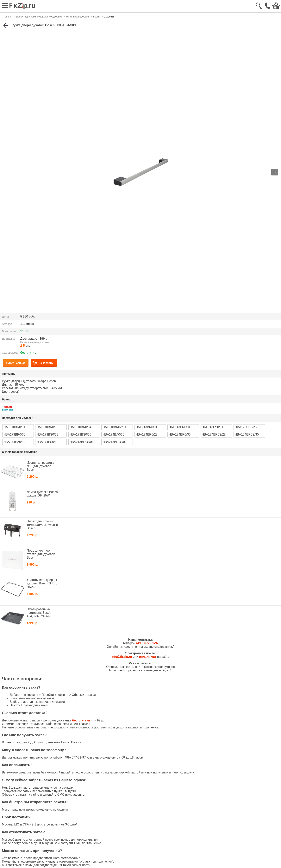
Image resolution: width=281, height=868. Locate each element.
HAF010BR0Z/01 (114, 427)
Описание (9, 374)
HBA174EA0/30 (14, 442)
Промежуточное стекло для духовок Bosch (41, 554)
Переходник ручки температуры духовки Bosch (42, 525)
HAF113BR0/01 (147, 427)
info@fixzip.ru (122, 657)
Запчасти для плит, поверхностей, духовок (39, 17)
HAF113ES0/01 (212, 427)
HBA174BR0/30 (180, 434)
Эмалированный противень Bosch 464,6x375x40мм (39, 613)
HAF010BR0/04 (80, 427)
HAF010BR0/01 (14, 427)
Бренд (6, 399)
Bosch (96, 17)
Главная (7, 17)
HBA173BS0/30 (80, 434)
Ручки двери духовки (78, 17)
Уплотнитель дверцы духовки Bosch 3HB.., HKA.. (42, 583)
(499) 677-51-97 (147, 643)
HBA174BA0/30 (113, 434)
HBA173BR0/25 (246, 427)
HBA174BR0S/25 (214, 434)
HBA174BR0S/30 (247, 434)
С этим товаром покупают (19, 452)
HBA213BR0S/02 (115, 442)
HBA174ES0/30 (47, 442)
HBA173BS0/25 (47, 434)
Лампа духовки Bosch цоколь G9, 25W (42, 494)
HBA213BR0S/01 (82, 442)
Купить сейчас (16, 363)
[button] (275, 172)
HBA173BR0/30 (14, 434)
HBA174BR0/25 (147, 434)
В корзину (43, 363)
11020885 (109, 17)
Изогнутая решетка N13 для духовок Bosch (41, 466)
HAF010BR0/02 (47, 427)
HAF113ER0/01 (179, 427)
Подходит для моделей (18, 418)
